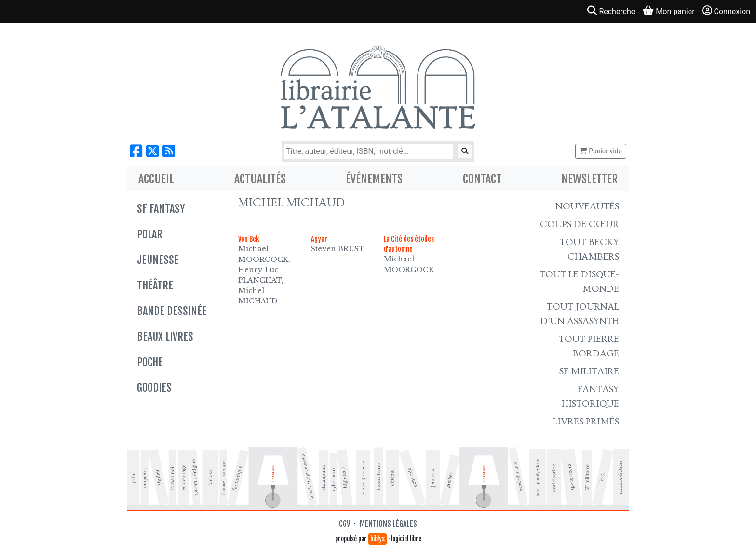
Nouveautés (587, 206)
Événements (374, 179)
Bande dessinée (172, 311)
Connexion (726, 11)
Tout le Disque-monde (579, 282)
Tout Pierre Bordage (589, 346)
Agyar (319, 239)
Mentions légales (388, 524)
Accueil (156, 179)
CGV (344, 524)
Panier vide (601, 151)
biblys (378, 539)
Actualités (260, 179)
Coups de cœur (580, 224)
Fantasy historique (590, 396)
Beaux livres (165, 336)
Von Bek (249, 239)
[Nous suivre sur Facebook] (136, 151)
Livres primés (586, 422)
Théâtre (155, 285)
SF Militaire (589, 371)
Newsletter (589, 179)
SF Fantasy (161, 209)
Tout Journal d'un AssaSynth (580, 314)
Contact (482, 179)
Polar (150, 234)
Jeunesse (158, 260)
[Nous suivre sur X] (152, 151)
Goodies (154, 388)
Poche (150, 362)
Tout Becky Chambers (589, 249)
